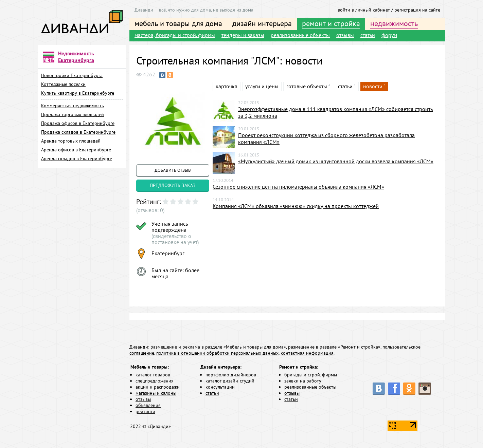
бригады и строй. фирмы (311, 375)
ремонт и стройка (331, 23)
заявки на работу (303, 381)
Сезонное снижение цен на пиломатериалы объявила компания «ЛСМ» (298, 187)
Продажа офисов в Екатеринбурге (78, 123)
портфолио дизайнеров (231, 375)
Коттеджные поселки (63, 84)
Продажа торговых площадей (73, 114)
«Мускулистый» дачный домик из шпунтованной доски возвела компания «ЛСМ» (336, 161)
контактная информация (307, 353)
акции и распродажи (158, 387)
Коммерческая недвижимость (73, 106)
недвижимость (394, 23)
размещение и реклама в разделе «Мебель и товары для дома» (218, 347)
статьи (368, 35)
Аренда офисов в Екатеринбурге (76, 150)
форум (389, 35)
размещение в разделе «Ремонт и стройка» (334, 347)
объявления (148, 405)
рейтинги (145, 411)
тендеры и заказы (243, 35)
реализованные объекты (300, 35)
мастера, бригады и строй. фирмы (175, 35)
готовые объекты (307, 86)
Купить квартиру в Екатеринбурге (78, 93)
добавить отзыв (173, 170)
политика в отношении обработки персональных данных (217, 353)
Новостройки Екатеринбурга (72, 75)
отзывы (345, 35)
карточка (227, 86)
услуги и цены (262, 86)
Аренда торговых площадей (71, 141)
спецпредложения (155, 381)
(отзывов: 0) (150, 210)
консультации (220, 387)
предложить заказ (173, 185)
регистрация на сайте (417, 10)
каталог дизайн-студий (230, 381)
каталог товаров (153, 375)
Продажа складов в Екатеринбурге (78, 132)
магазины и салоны (156, 393)
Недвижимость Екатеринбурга (76, 57)
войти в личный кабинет (364, 10)
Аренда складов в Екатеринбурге (77, 158)
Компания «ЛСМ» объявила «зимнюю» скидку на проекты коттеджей (296, 206)
